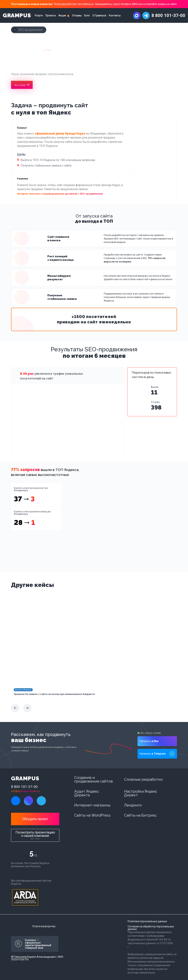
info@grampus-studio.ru (25, 791)
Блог (87, 15)
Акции (62, 15)
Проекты (51, 15)
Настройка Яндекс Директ (141, 793)
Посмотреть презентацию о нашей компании (35, 835)
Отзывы (77, 15)
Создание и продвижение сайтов (93, 779)
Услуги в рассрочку (44, 926)
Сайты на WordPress (92, 815)
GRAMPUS (17, 15)
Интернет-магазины (92, 805)
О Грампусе (99, 15)
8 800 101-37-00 (168, 15)
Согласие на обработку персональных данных (151, 928)
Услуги (39, 15)
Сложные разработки (143, 779)
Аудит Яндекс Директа (87, 793)
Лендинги (133, 805)
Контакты (115, 15)
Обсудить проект (35, 819)
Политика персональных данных (147, 921)
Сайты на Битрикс (140, 815)
